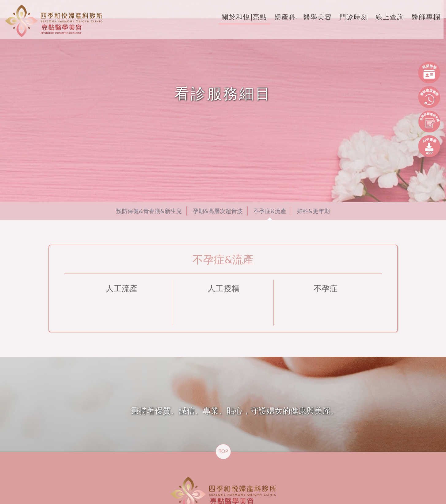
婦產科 (281, 17)
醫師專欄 (422, 17)
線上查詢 (386, 17)
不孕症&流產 (270, 211)
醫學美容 (314, 17)
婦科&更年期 (313, 211)
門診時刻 (350, 17)
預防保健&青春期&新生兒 (149, 211)
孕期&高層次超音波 (217, 211)
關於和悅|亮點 (241, 17)
